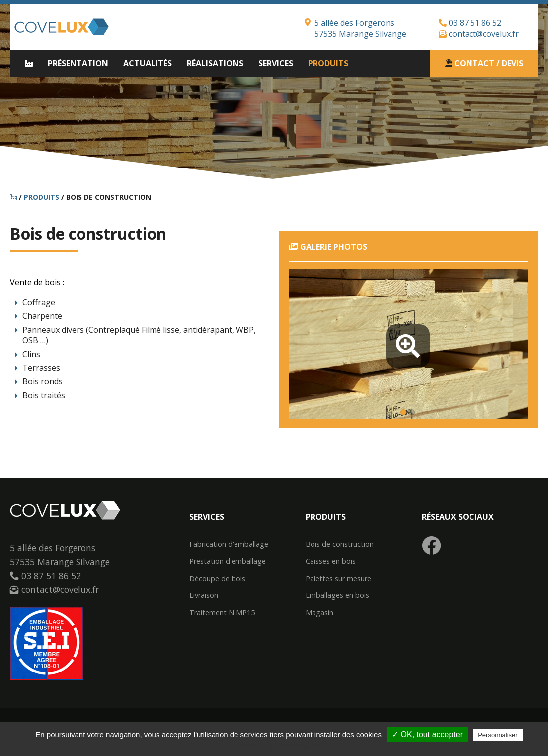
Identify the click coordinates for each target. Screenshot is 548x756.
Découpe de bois (217, 579)
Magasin (319, 613)
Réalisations (215, 63)
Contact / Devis (484, 63)
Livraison (204, 595)
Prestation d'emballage (228, 561)
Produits (328, 63)
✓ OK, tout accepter (427, 734)
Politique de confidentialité (279, 747)
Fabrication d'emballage (229, 544)
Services (276, 63)
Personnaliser (498, 735)
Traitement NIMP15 (222, 613)
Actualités (148, 63)
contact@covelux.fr (479, 34)
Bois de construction (340, 544)
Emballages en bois (337, 595)
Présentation (78, 63)
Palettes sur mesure (338, 579)
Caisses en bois (331, 561)
